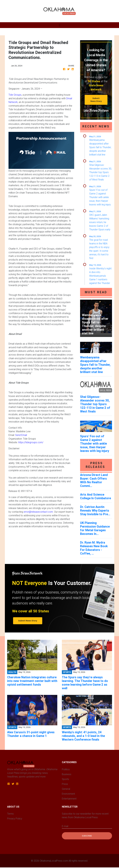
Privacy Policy (15, 819)
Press (65, 784)
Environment (68, 794)
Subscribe (87, 836)
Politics (66, 769)
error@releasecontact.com (38, 512)
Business (67, 774)
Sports (65, 779)
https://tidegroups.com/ (31, 442)
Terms (10, 814)
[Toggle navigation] (59, 25)
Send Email (21, 435)
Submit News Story (96, 100)
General (66, 789)
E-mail (65, 826)
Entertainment (69, 799)
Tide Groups (15, 95)
